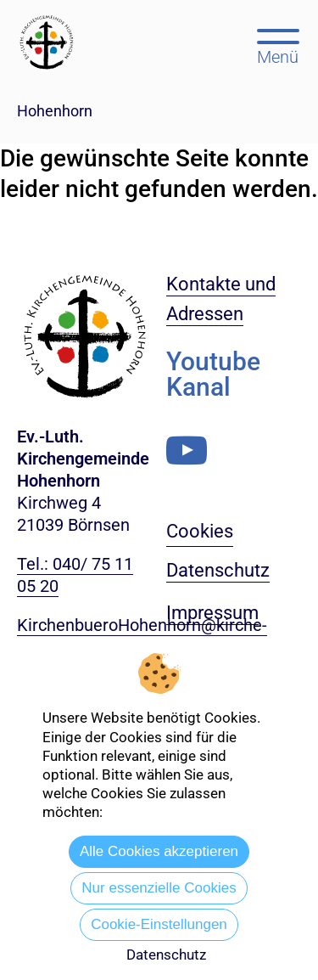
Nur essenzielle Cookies (159, 888)
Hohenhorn (55, 111)
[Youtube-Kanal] (187, 451)
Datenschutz (166, 955)
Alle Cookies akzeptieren (159, 851)
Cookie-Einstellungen (159, 924)
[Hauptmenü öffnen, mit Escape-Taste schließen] (278, 45)
